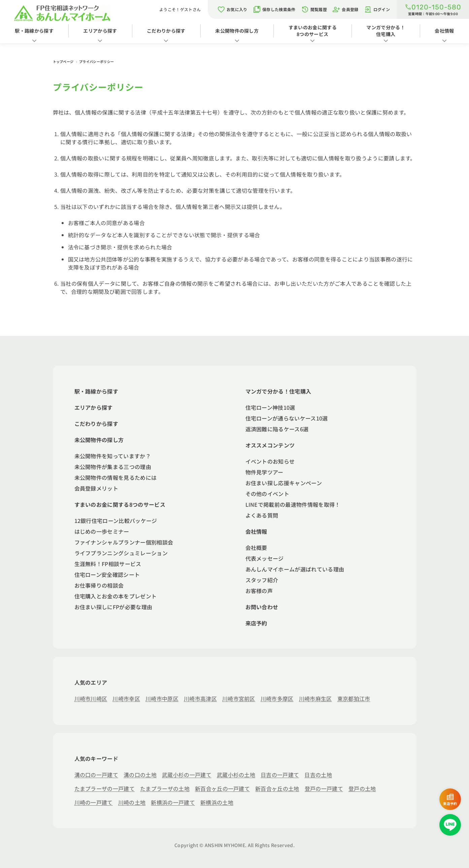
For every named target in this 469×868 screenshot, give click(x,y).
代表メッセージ (265, 558)
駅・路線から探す (34, 31)
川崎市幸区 (126, 699)
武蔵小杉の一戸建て (187, 775)
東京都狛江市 (354, 699)
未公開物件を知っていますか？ (113, 456)
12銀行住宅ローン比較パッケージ (116, 521)
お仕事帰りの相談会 (99, 585)
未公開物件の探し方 (237, 31)
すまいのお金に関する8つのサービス (313, 31)
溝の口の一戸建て (96, 775)
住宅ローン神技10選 (270, 407)
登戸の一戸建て (324, 788)
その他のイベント (267, 494)
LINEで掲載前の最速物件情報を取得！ (293, 504)
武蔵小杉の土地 (236, 775)
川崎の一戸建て (94, 802)
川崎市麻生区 (315, 699)
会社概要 (256, 548)
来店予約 (256, 623)
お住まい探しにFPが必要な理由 (113, 607)
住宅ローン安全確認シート (107, 575)
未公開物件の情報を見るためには (116, 477)
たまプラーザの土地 (165, 788)
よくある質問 (262, 515)
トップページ (64, 61)
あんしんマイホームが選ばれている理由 (295, 569)
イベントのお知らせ (270, 461)
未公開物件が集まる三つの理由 (113, 467)
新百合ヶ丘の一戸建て (222, 788)
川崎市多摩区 (277, 699)
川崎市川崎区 (91, 699)
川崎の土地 (132, 802)
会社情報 (256, 531)
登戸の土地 (362, 788)
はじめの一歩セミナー (102, 531)
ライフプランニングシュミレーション (121, 553)
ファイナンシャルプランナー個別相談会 (124, 542)
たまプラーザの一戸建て (105, 788)
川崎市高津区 (200, 699)
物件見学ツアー (264, 472)
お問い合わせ (262, 607)
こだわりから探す (166, 31)
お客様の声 (259, 591)
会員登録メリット (96, 488)
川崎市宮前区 (239, 699)
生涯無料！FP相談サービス (108, 564)
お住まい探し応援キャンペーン (284, 483)
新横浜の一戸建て (173, 802)
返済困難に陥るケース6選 (277, 429)
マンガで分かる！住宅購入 (386, 31)
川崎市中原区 (162, 699)
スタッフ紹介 (262, 580)
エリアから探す (100, 31)
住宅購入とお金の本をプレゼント (116, 596)
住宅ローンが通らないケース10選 (287, 418)
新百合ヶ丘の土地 (277, 788)
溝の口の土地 (140, 775)
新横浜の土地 (217, 802)
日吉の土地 (318, 775)
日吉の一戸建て (280, 775)
